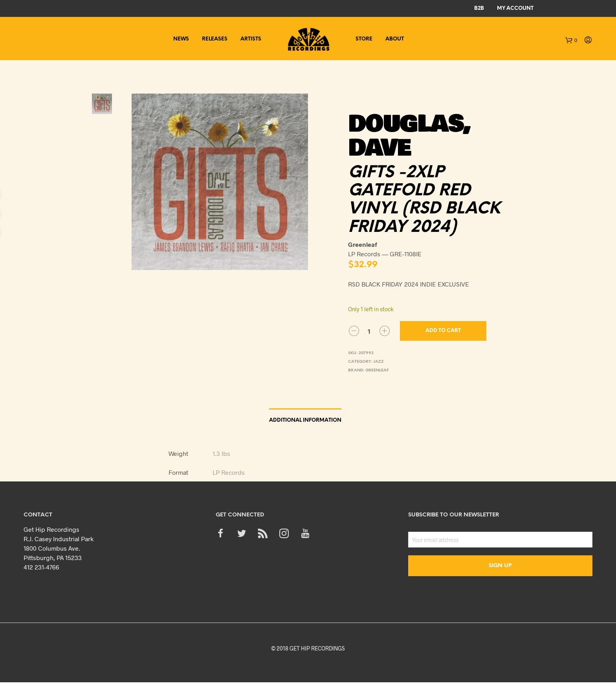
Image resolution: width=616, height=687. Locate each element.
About (395, 39)
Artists (251, 39)
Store (364, 39)
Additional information (305, 420)
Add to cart (443, 331)
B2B (479, 8)
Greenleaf (377, 370)
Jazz (379, 362)
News (181, 39)
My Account (515, 8)
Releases (215, 39)
